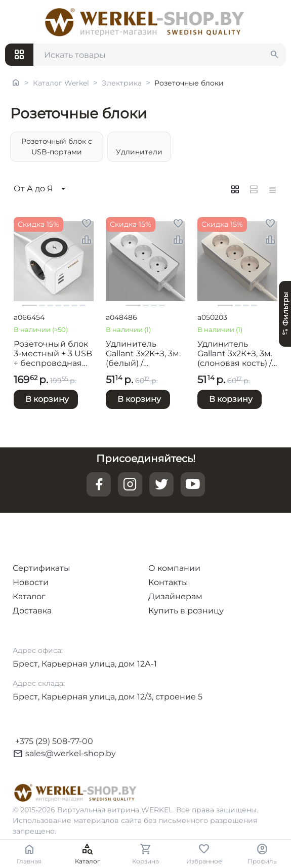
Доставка (32, 611)
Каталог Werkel (61, 83)
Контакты (168, 582)
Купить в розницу (186, 611)
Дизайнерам (175, 596)
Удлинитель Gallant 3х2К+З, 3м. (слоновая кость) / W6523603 (235, 354)
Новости (31, 582)
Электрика (122, 83)
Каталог (29, 596)
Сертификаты (41, 568)
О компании (174, 568)
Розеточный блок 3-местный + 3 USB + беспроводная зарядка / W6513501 (53, 354)
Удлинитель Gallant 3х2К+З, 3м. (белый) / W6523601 (143, 354)
